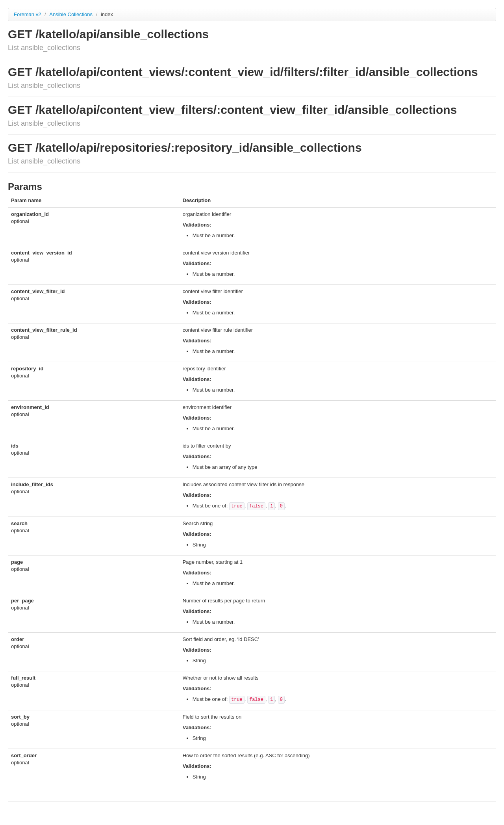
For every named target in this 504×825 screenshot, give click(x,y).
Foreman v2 (27, 14)
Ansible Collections (71, 14)
